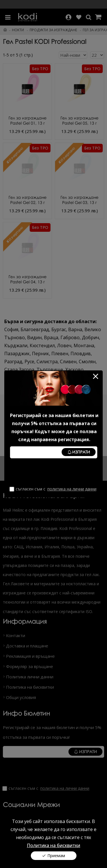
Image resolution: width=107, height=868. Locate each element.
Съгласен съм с (54, 489)
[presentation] (53, 472)
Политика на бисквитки (53, 845)
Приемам (56, 856)
